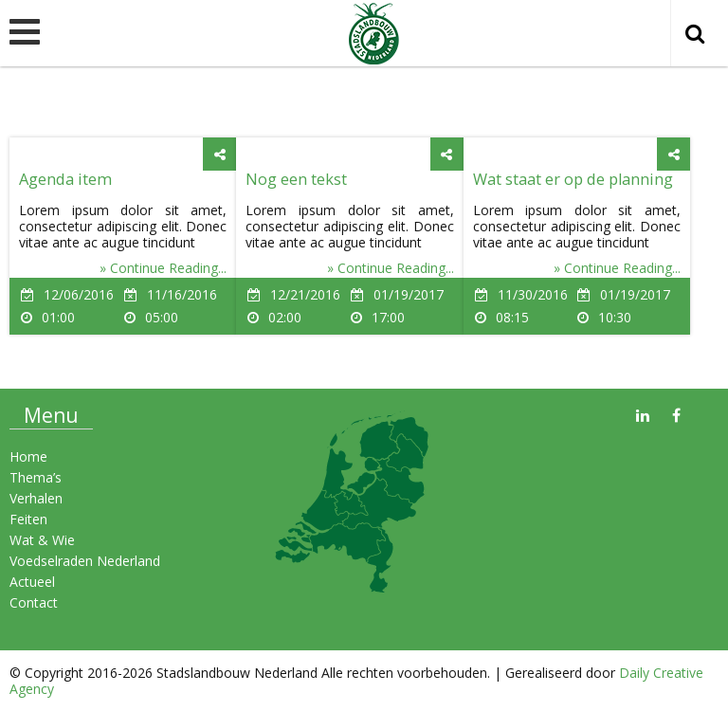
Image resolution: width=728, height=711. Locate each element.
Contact (34, 602)
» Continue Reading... (163, 267)
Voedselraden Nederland (85, 561)
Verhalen (36, 498)
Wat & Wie (42, 540)
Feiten (28, 519)
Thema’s (36, 477)
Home (28, 456)
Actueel (32, 582)
